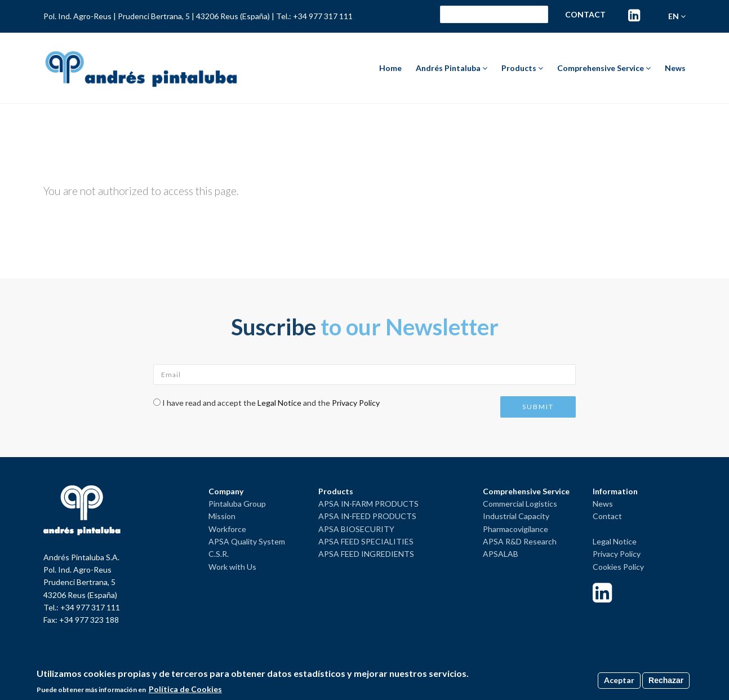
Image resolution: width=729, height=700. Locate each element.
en (677, 16)
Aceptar (619, 680)
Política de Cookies (185, 689)
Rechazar (666, 680)
